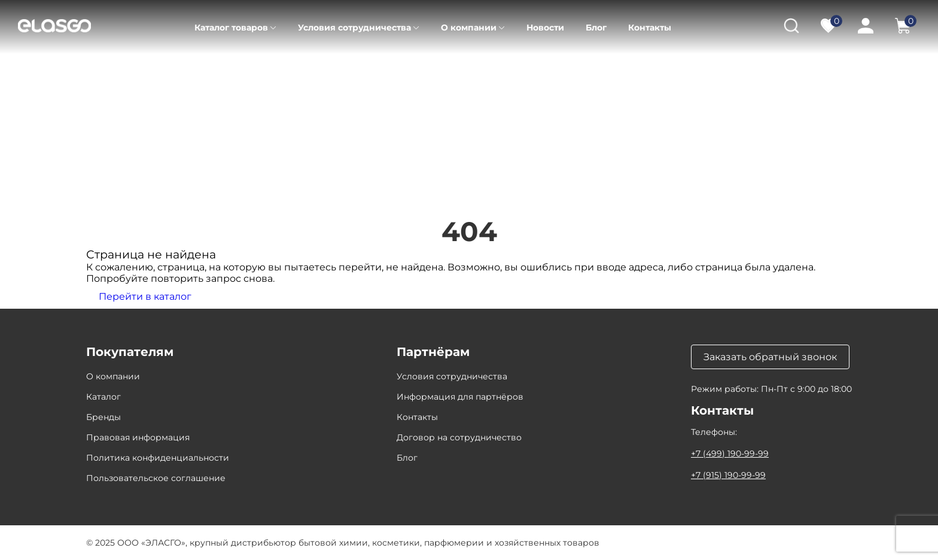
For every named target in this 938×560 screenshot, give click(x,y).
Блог (596, 28)
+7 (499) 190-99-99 (730, 454)
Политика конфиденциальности (158, 458)
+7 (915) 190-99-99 (728, 475)
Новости (545, 28)
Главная (103, 72)
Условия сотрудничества (354, 28)
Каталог (157, 72)
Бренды (103, 417)
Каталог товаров (231, 28)
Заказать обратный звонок (770, 357)
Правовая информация (138, 437)
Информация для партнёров (460, 397)
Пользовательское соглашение (156, 478)
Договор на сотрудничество (459, 437)
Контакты (650, 28)
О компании (469, 28)
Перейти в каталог (145, 296)
